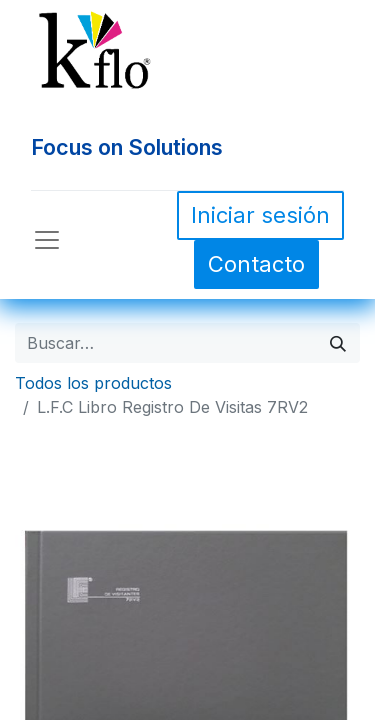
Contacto (256, 264)
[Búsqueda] (338, 343)
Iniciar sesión (260, 215)
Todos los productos (93, 383)
